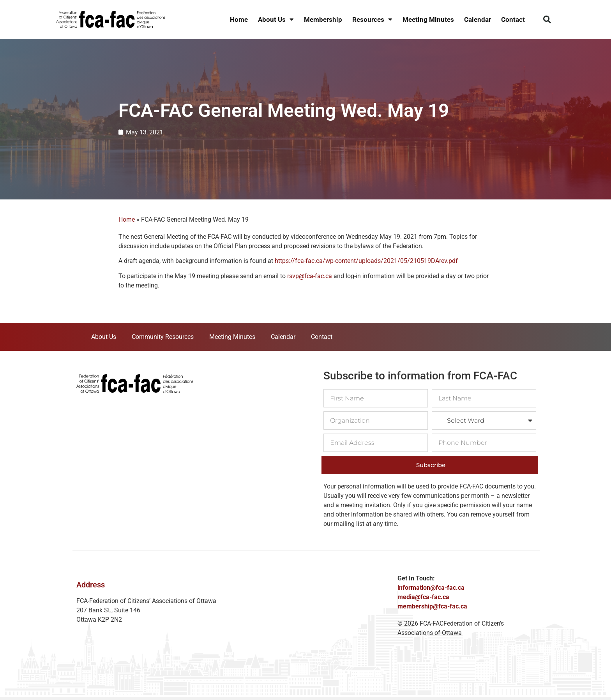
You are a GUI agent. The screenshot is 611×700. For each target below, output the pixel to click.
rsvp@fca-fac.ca (310, 276)
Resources (372, 20)
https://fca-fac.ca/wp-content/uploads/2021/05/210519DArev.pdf (366, 261)
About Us (276, 20)
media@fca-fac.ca (423, 597)
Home (239, 19)
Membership (323, 19)
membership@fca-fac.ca (432, 606)
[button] (547, 19)
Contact (513, 19)
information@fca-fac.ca (431, 588)
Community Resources (163, 337)
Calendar (478, 19)
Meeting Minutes (428, 19)
